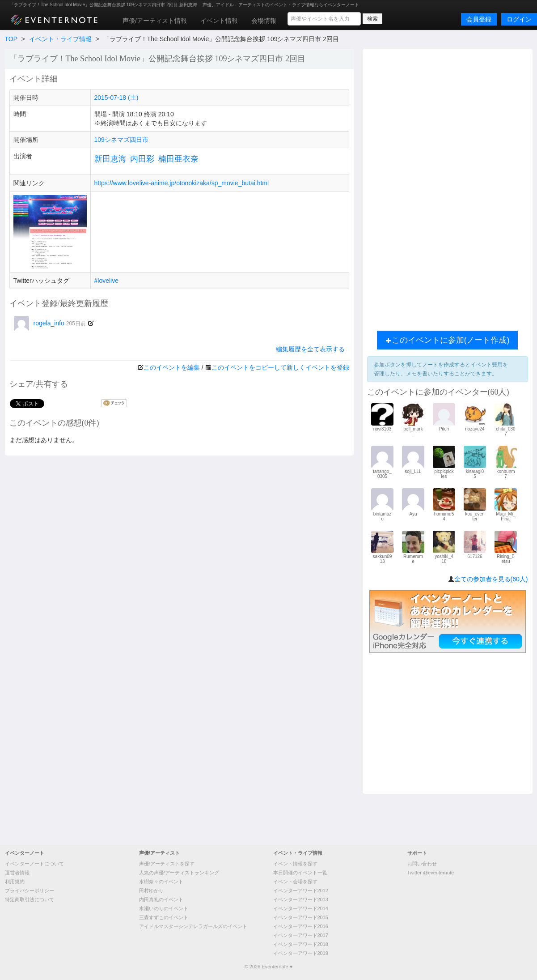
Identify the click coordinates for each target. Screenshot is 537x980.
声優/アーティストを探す (167, 864)
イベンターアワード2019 (301, 953)
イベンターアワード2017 (301, 935)
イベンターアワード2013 (301, 899)
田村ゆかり (151, 891)
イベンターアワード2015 (301, 917)
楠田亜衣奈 (178, 159)
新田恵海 (110, 159)
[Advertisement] (448, 187)
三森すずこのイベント (164, 917)
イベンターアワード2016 (301, 926)
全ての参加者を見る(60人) (491, 579)
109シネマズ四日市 (121, 140)
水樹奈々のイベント (161, 882)
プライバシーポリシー (30, 891)
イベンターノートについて (34, 864)
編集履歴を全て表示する (310, 349)
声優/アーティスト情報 (155, 21)
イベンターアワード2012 (301, 891)
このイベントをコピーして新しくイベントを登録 (280, 367)
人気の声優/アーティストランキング (179, 873)
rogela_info (50, 323)
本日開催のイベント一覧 (300, 873)
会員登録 (479, 19)
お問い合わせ (422, 864)
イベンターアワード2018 (301, 944)
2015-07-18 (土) (116, 98)
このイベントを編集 (172, 367)
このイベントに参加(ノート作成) (448, 340)
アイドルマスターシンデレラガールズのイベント (193, 926)
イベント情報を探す (295, 864)
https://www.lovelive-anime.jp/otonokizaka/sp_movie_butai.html (182, 183)
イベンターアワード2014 (301, 908)
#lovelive (106, 281)
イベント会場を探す (295, 882)
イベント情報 (219, 21)
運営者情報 (17, 873)
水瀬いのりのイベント (164, 908)
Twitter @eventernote (431, 873)
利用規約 (15, 882)
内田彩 (142, 159)
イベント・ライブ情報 (60, 39)
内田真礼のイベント (161, 899)
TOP (11, 39)
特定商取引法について (30, 899)
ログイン (519, 19)
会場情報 (264, 21)
